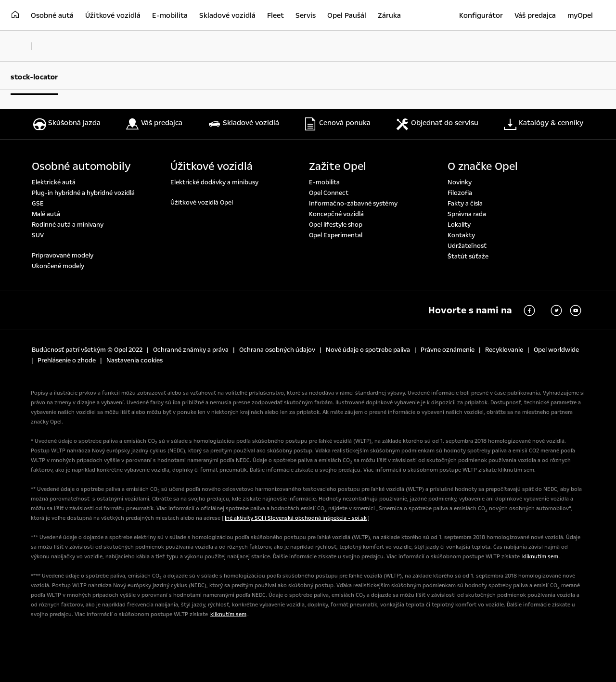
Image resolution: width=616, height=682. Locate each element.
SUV (38, 235)
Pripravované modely (63, 256)
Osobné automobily (81, 167)
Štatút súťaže (468, 257)
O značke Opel (483, 167)
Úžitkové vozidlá (212, 167)
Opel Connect (329, 193)
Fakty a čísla (465, 204)
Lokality (459, 225)
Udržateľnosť (467, 246)
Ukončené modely (58, 266)
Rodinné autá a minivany (68, 225)
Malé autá (46, 214)
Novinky (460, 182)
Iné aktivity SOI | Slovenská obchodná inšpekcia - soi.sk (296, 518)
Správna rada (467, 214)
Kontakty (461, 235)
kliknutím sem (540, 557)
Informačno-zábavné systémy (353, 204)
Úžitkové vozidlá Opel (202, 203)
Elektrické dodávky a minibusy (214, 182)
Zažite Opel (338, 167)
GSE (38, 204)
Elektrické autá (54, 182)
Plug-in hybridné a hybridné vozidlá (83, 193)
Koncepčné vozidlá (336, 214)
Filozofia (460, 193)
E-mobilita (324, 182)
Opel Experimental (336, 235)
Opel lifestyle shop (336, 225)
